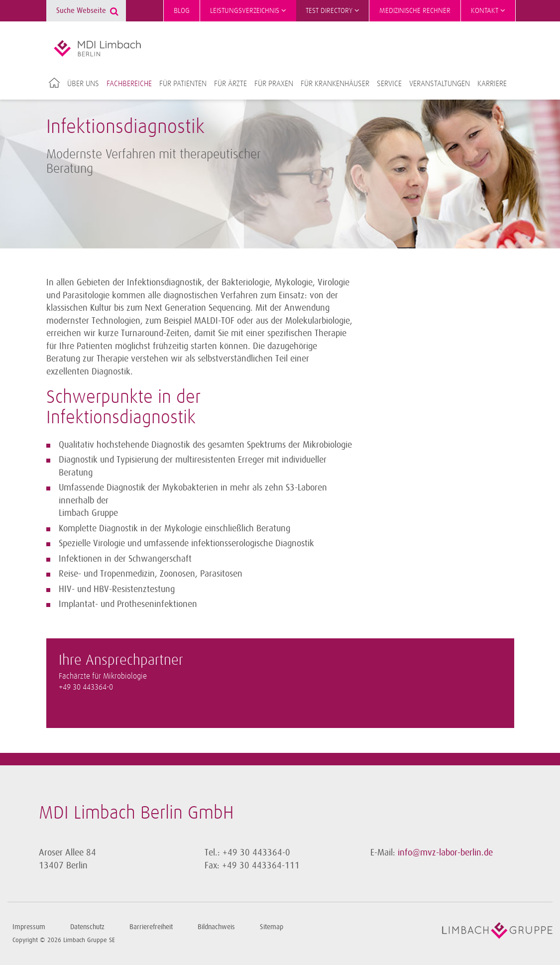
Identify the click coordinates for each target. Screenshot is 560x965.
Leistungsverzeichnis (248, 10)
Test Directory (333, 10)
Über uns (83, 84)
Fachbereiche (129, 84)
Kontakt (488, 10)
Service (389, 84)
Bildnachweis (216, 927)
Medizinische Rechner (415, 11)
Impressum (29, 927)
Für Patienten (183, 84)
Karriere (492, 84)
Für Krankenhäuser (335, 84)
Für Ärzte (230, 84)
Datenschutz (87, 927)
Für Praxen (274, 84)
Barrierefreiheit (151, 927)
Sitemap (272, 927)
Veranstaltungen (440, 84)
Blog (182, 11)
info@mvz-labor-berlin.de (445, 852)
